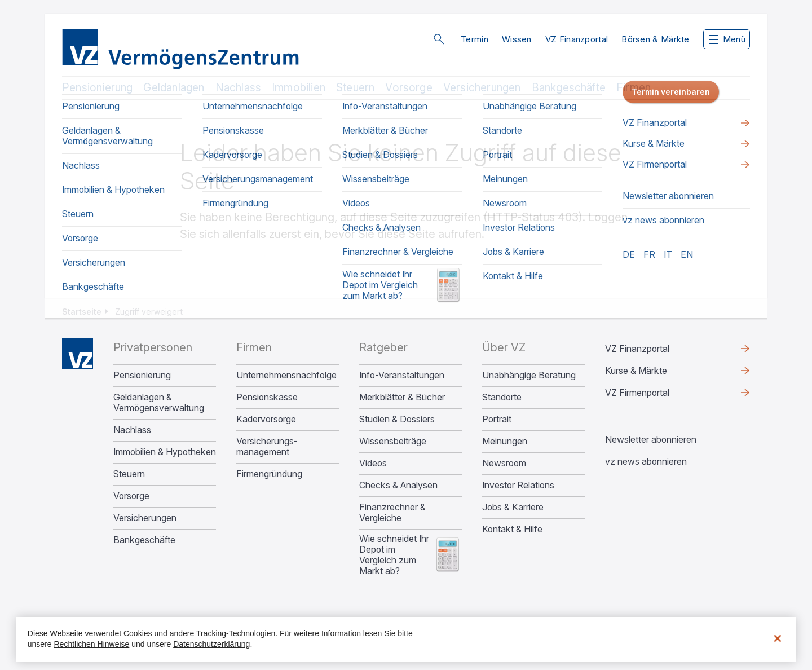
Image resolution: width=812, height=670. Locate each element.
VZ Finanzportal (577, 39)
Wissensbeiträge (393, 441)
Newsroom (504, 463)
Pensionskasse (267, 397)
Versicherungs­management (267, 447)
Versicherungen (482, 88)
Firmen (634, 88)
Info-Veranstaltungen (402, 375)
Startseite (82, 312)
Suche (439, 39)
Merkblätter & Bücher (402, 397)
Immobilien (299, 88)
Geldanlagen (174, 88)
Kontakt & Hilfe (512, 529)
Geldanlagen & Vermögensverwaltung (159, 403)
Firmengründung (269, 474)
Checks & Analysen (398, 485)
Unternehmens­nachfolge (286, 375)
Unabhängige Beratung (529, 375)
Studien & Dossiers (397, 419)
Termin (475, 39)
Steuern (355, 88)
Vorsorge (409, 88)
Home (78, 353)
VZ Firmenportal (637, 393)
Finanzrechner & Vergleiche (392, 513)
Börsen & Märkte (656, 39)
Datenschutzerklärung (211, 644)
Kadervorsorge (266, 419)
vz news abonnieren (646, 461)
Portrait (497, 419)
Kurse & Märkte (636, 371)
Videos (373, 463)
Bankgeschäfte (569, 88)
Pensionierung (97, 88)
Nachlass (239, 88)
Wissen (517, 39)
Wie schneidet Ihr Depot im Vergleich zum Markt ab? (394, 555)
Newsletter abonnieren (651, 439)
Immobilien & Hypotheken (165, 452)
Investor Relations (518, 485)
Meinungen (505, 441)
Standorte (502, 397)
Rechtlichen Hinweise (92, 644)
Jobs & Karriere (513, 507)
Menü (727, 39)
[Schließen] (778, 638)
